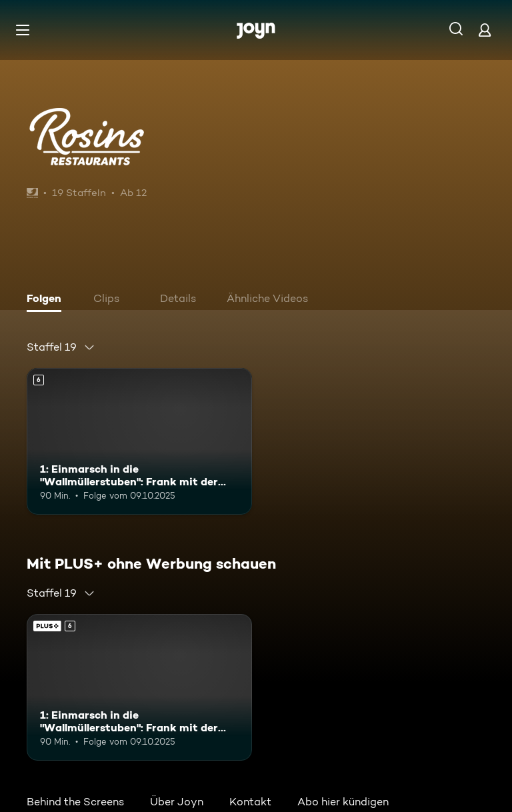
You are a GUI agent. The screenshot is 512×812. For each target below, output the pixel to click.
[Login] (485, 30)
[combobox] (61, 347)
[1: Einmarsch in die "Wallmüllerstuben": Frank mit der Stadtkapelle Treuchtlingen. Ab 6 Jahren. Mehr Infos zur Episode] (139, 441)
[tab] (47, 300)
